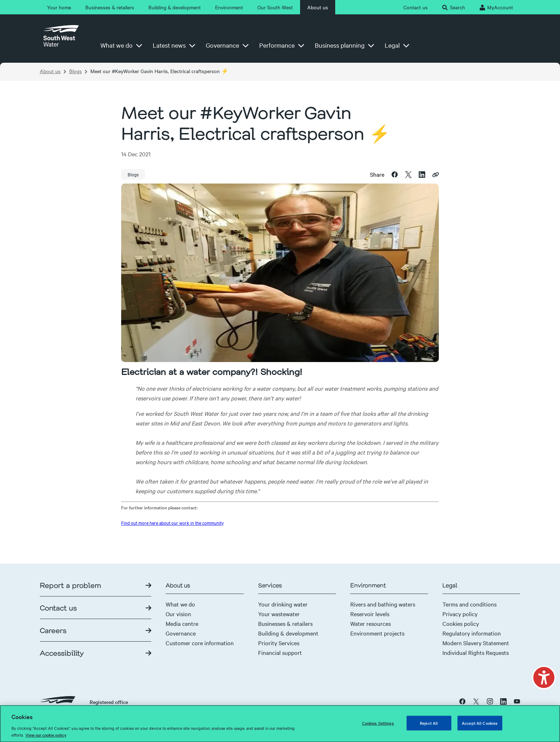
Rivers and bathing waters (383, 604)
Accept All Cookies (480, 726)
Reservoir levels (370, 614)
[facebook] (395, 174)
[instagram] (490, 701)
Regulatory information (472, 633)
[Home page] (61, 39)
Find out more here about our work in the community (172, 523)
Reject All (429, 726)
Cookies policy (461, 623)
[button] (544, 678)
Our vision (178, 614)
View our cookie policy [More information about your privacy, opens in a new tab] (46, 738)
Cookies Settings (378, 726)
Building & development (288, 633)
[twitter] (408, 174)
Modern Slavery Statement (476, 643)
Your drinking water (283, 604)
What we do (180, 604)
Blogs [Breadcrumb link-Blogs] (75, 71)
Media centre (182, 623)
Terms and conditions (469, 604)
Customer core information (200, 643)
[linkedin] (422, 174)
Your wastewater (279, 614)
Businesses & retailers (285, 623)
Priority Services (279, 643)
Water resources (371, 623)
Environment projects (377, 633)
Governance (181, 633)
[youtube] (517, 701)
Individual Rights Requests (476, 652)
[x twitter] (476, 701)
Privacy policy (460, 614)
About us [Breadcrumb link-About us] (50, 71)
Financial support (280, 652)
